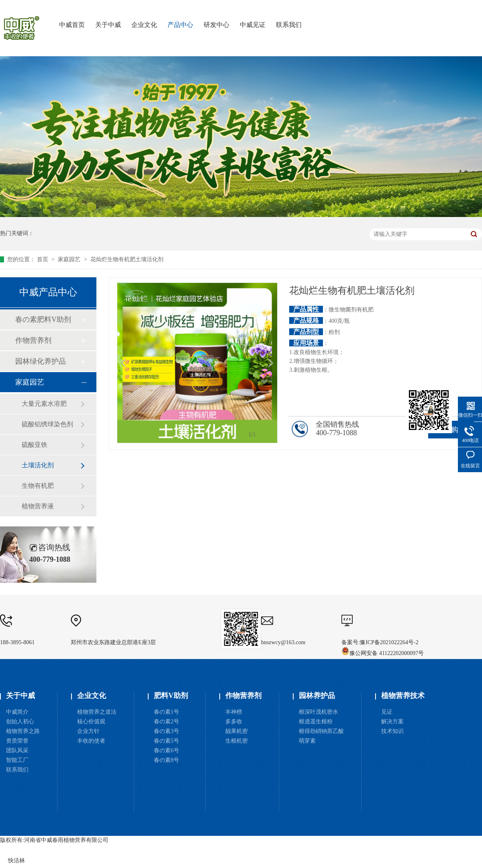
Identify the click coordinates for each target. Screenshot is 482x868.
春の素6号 (166, 750)
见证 (387, 712)
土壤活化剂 (38, 465)
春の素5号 (166, 741)
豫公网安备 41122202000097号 (383, 653)
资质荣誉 (17, 741)
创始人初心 (20, 722)
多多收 (234, 722)
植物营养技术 (403, 696)
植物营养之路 (23, 731)
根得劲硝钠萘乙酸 (321, 731)
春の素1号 (166, 712)
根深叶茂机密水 (319, 712)
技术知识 (392, 731)
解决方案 (392, 722)
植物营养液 (38, 506)
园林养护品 (317, 696)
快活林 (16, 861)
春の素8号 (166, 760)
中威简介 (17, 712)
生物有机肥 (38, 486)
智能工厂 (17, 760)
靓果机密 (237, 731)
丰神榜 (234, 712)
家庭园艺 (70, 259)
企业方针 (88, 731)
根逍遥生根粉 (316, 722)
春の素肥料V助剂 (43, 319)
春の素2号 (166, 722)
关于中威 (20, 696)
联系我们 (17, 770)
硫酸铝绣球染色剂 (47, 424)
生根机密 (237, 741)
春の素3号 (166, 731)
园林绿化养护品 (41, 361)
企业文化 (92, 696)
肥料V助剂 (171, 696)
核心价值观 (91, 722)
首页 (43, 259)
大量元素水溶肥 (44, 404)
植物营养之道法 (97, 712)
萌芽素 (307, 741)
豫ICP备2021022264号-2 (389, 642)
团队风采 (17, 750)
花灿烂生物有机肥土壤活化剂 (127, 259)
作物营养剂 (33, 340)
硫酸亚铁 (35, 445)
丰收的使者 (91, 741)
